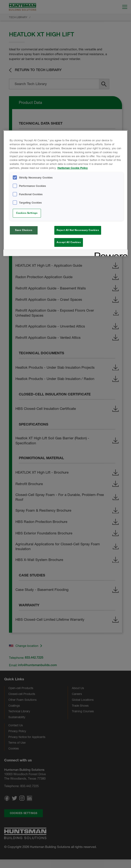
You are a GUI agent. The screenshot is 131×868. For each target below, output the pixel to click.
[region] (66, 194)
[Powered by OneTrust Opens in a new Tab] (110, 255)
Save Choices (24, 230)
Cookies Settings (27, 213)
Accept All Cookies (69, 242)
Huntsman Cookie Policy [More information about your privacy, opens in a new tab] (73, 168)
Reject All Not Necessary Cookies (78, 230)
